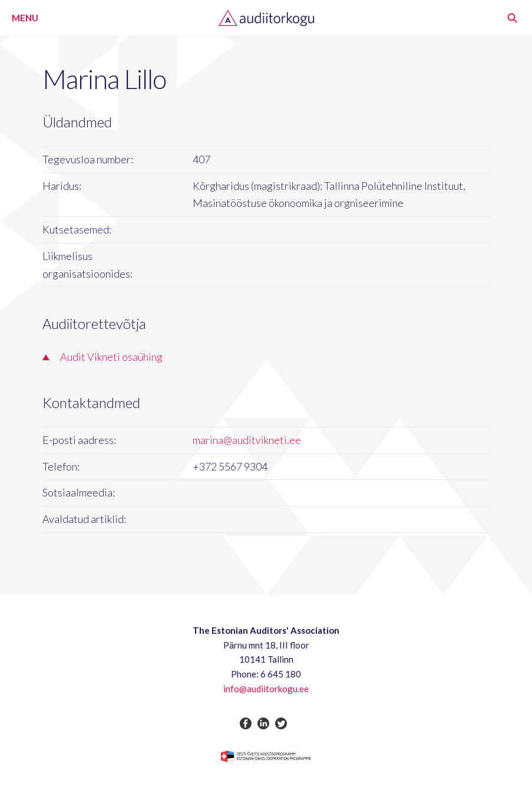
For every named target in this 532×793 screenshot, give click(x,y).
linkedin (263, 723)
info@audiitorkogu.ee (266, 689)
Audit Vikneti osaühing (111, 357)
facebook (246, 723)
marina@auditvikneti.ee (247, 440)
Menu (25, 18)
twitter (281, 723)
